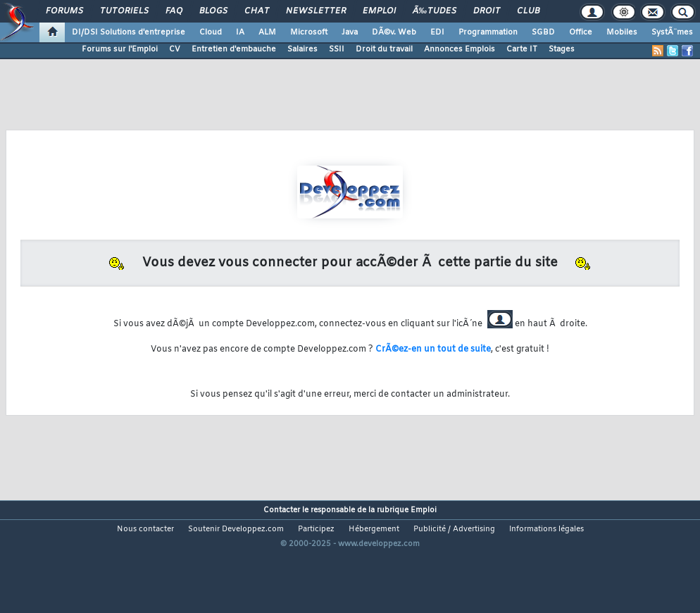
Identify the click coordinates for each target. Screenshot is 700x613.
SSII (337, 49)
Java (350, 32)
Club (528, 11)
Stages (562, 49)
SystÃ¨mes (672, 32)
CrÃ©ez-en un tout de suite (433, 349)
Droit (487, 11)
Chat (257, 11)
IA (240, 32)
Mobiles (622, 32)
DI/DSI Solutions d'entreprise (129, 32)
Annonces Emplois (460, 49)
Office (581, 32)
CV (175, 49)
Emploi (379, 11)
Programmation (488, 32)
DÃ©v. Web (394, 32)
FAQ (174, 11)
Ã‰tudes (435, 11)
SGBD (543, 32)
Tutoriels (124, 11)
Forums (64, 11)
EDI (437, 32)
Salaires (302, 49)
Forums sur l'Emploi (120, 49)
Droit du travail (384, 49)
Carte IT (522, 49)
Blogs (213, 11)
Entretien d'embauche (234, 49)
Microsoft (309, 32)
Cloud (211, 32)
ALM (267, 32)
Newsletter (316, 11)
